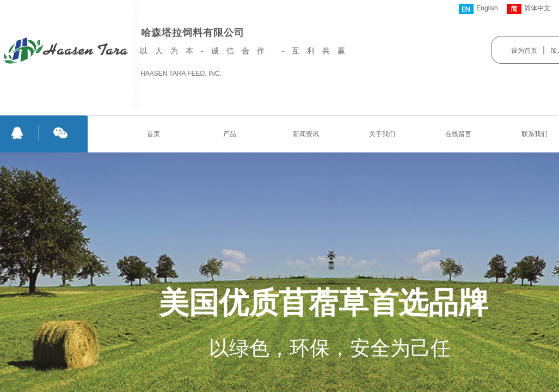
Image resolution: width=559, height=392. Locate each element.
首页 (153, 134)
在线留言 (458, 134)
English (478, 9)
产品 (230, 134)
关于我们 (382, 134)
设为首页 (524, 51)
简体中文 (529, 9)
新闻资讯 (306, 134)
